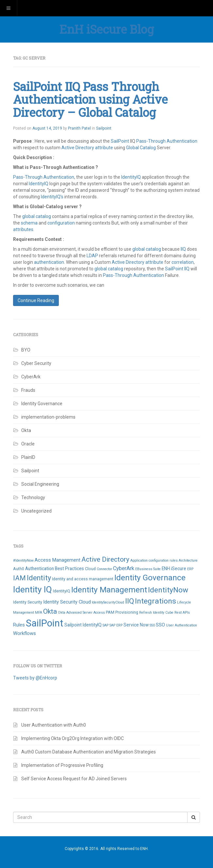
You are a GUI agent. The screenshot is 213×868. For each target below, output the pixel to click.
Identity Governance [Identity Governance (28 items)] (150, 578)
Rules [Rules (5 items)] (19, 625)
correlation (183, 262)
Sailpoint (104, 128)
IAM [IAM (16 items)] (19, 578)
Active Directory (78, 148)
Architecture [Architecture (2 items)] (188, 561)
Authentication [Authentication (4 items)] (40, 569)
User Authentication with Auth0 (54, 725)
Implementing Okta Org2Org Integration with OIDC (73, 738)
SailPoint (120, 141)
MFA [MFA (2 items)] (39, 613)
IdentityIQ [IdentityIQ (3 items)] (62, 591)
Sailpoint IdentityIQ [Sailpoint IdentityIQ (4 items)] (83, 625)
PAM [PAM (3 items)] (110, 612)
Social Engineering (40, 484)
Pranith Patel (79, 128)
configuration (62, 223)
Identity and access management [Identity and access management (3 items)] (83, 579)
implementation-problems (48, 417)
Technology (33, 497)
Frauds (28, 390)
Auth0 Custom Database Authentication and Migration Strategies (89, 752)
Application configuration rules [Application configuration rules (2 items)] (154, 561)
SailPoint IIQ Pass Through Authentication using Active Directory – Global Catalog (90, 99)
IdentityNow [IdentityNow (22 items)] (168, 590)
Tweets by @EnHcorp (35, 678)
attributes (23, 229)
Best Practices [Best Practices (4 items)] (69, 569)
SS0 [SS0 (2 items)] (152, 625)
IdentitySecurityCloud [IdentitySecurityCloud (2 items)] (108, 602)
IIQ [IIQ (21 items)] (130, 601)
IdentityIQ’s (52, 197)
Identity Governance (42, 404)
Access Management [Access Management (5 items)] (57, 560)
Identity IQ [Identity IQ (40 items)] (33, 589)
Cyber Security (36, 363)
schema (30, 223)
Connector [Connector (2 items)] (104, 569)
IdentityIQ (131, 177)
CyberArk (31, 377)
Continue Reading (36, 300)
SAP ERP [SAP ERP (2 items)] (116, 625)
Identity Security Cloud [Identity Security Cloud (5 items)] (67, 602)
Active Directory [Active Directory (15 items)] (105, 559)
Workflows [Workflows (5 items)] (25, 633)
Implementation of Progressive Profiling (62, 765)
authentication (49, 262)
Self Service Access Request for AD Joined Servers (74, 779)
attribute (104, 148)
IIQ (183, 249)
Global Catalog (141, 148)
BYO (26, 350)
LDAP (92, 256)
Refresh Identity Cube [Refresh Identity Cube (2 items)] (156, 613)
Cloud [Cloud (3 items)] (90, 569)
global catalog (37, 216)
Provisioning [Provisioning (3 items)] (127, 612)
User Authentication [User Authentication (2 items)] (181, 625)
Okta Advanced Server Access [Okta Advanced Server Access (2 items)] (81, 613)
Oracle (28, 444)
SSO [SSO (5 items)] (160, 625)
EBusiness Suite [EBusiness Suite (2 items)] (148, 569)
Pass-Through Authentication (167, 141)
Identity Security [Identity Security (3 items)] (28, 602)
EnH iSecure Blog (107, 29)
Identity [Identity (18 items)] (39, 578)
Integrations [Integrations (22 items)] (156, 601)
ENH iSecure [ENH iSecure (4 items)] (174, 569)
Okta (26, 430)
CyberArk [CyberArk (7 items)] (124, 568)
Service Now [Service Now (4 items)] (136, 625)
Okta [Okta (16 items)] (50, 611)
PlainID (28, 457)
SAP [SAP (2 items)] (106, 625)
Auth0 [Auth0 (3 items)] (19, 569)
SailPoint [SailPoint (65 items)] (45, 623)
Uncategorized (36, 511)
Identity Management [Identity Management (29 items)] (109, 590)
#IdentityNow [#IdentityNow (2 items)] (23, 561)
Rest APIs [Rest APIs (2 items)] (182, 613)
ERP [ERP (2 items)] (190, 569)
